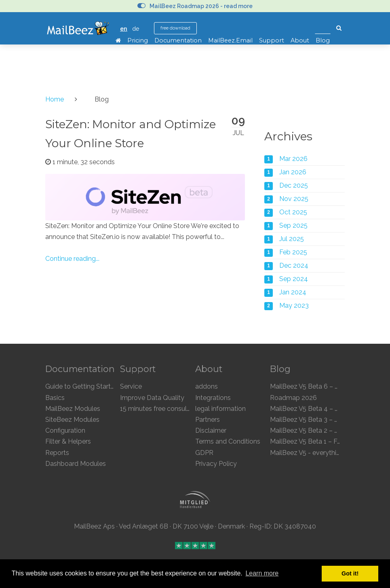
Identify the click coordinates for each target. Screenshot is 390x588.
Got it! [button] (350, 573)
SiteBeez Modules (72, 420)
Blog (323, 40)
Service (131, 386)
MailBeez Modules (73, 409)
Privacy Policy (216, 464)
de (136, 29)
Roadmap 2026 (293, 398)
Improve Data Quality (152, 398)
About (300, 40)
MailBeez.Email (230, 40)
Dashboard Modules (76, 464)
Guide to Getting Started (82, 386)
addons (207, 386)
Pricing (138, 40)
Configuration (65, 430)
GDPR (204, 453)
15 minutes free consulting (159, 409)
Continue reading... (72, 259)
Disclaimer (211, 430)
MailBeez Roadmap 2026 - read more (195, 6)
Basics (55, 398)
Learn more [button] (262, 573)
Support (272, 40)
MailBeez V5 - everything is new (317, 453)
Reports (57, 453)
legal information (220, 409)
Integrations (213, 398)
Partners (208, 420)
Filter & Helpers (68, 441)
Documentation (178, 40)
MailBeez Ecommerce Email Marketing (78, 28)
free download (175, 28)
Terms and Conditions (228, 441)
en (124, 29)
